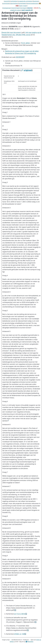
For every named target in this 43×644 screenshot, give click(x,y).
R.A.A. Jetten (26, 43)
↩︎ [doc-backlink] (15, 610)
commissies (6, 3)
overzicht (7, 1)
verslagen (23, 8)
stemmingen (16, 8)
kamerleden (22, 3)
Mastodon (30, 642)
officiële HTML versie (23, 35)
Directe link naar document (11, 33)
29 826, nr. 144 (19, 634)
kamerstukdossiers (33, 3)
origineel (28, 70)
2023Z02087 (20, 57)
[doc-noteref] (16, 118)
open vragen (23, 6)
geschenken (14, 3)
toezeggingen (7, 8)
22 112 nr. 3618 (19, 614)
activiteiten (14, 1)
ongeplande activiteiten (25, 1)
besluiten (36, 1)
